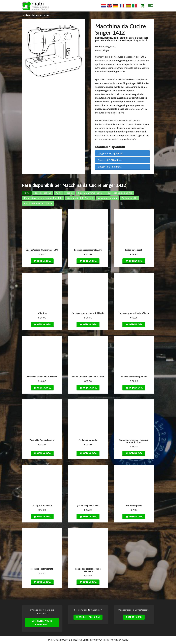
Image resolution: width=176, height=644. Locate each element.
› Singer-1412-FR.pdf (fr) (109, 167)
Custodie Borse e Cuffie (120, 193)
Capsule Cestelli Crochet (80, 198)
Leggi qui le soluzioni (88, 617)
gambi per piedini (107, 198)
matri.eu (90, 640)
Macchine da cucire (35, 15)
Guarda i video (134, 617)
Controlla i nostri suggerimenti (42, 623)
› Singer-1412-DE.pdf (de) (109, 153)
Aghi (58, 193)
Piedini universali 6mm (90, 193)
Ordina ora (42, 261)
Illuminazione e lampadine (38, 203)
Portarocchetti (129, 198)
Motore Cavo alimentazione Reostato (43, 198)
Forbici (69, 193)
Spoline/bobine (43, 193)
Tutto (27, 193)
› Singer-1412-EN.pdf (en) (109, 160)
